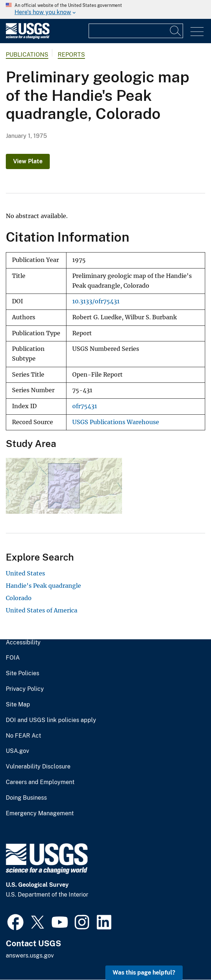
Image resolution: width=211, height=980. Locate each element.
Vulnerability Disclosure (38, 767)
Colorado (19, 598)
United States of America (42, 610)
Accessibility (23, 643)
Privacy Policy (25, 689)
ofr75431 (85, 406)
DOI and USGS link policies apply (51, 720)
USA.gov (17, 751)
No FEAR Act (23, 736)
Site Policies (23, 673)
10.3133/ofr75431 (96, 301)
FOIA (13, 658)
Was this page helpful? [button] (144, 973)
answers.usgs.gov (30, 956)
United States (25, 573)
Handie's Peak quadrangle (43, 586)
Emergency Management (40, 813)
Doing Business (26, 798)
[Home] (28, 37)
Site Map (18, 705)
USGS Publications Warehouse (116, 422)
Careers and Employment (40, 782)
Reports (71, 55)
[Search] (176, 31)
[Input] (136, 31)
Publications (27, 55)
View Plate (28, 161)
